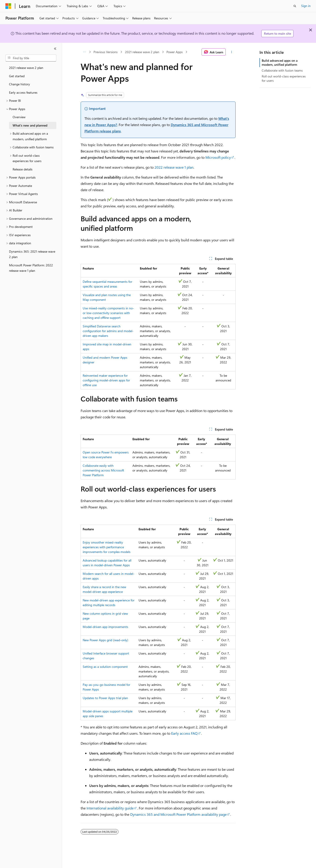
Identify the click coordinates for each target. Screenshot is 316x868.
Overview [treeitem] (19, 117)
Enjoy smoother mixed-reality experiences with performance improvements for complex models (107, 547)
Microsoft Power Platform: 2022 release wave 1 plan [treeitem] (31, 268)
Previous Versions (106, 52)
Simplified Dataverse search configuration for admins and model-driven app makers (108, 331)
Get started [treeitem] (17, 76)
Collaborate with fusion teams (282, 70)
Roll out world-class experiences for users (284, 78)
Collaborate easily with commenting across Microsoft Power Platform (103, 470)
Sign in (306, 6)
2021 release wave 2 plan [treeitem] (26, 68)
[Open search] (295, 6)
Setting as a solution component (105, 667)
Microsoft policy (218, 157)
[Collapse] (55, 49)
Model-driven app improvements (105, 627)
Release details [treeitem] (23, 169)
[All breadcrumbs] (85, 52)
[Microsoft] (8, 6)
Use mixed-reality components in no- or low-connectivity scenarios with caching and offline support (108, 313)
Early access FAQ (184, 733)
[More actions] (231, 52)
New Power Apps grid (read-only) (105, 640)
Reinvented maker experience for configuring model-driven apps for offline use (106, 380)
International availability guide (110, 808)
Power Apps (175, 52)
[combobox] (31, 58)
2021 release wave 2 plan (142, 52)
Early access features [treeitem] (23, 92)
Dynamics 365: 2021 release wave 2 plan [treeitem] (32, 254)
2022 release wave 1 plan (174, 167)
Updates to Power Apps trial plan (105, 698)
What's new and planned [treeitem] (30, 125)
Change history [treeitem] (19, 84)
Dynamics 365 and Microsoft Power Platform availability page (178, 814)
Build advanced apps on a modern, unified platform (280, 62)
